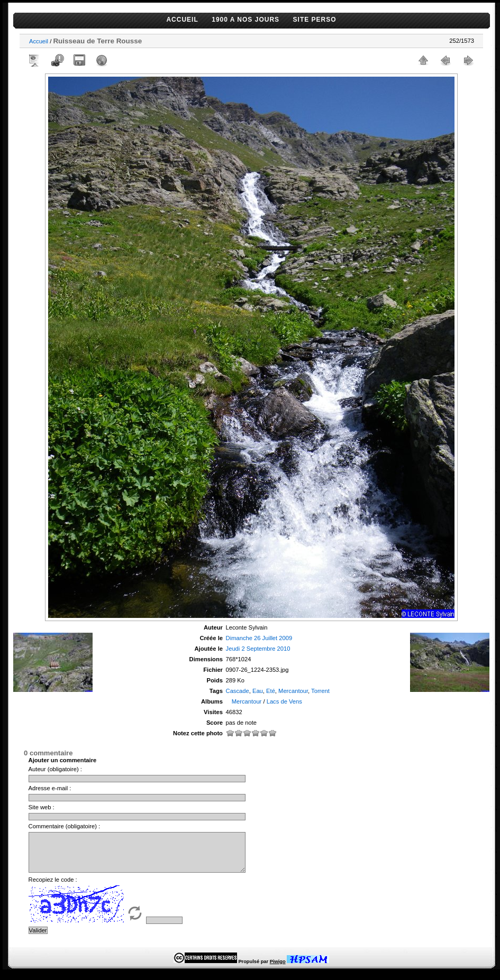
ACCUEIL (182, 20)
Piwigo (278, 969)
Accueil (39, 41)
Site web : (42, 807)
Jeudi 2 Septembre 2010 (258, 649)
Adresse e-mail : (50, 788)
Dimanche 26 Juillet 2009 (259, 638)
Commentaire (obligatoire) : (65, 826)
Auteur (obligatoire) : (55, 769)
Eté (271, 691)
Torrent (320, 691)
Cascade (238, 691)
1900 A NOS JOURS (246, 20)
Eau (258, 691)
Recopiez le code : (53, 887)
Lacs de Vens (284, 701)
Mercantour (293, 691)
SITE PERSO (315, 20)
